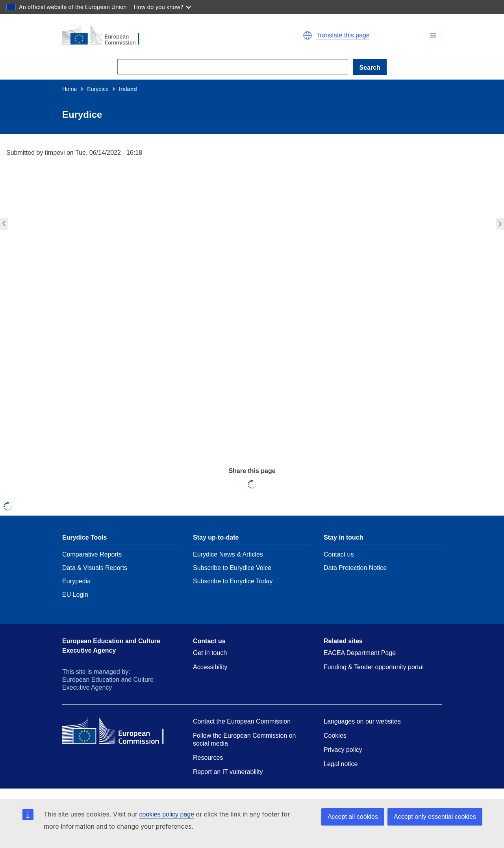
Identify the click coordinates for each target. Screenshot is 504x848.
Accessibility (210, 667)
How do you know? (163, 7)
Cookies (335, 736)
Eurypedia (76, 581)
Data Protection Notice (355, 568)
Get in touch (210, 653)
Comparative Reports (92, 554)
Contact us (339, 554)
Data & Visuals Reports (95, 568)
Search (370, 68)
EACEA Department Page (360, 653)
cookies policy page (167, 814)
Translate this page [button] (343, 35)
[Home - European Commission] (154, 35)
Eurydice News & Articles (228, 554)
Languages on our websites (362, 721)
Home (69, 89)
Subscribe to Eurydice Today (233, 581)
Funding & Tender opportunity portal (374, 667)
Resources (208, 758)
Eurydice (98, 89)
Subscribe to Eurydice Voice (232, 568)
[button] (433, 35)
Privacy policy (343, 750)
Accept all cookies (353, 817)
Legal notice (341, 764)
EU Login (75, 595)
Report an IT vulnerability (228, 772)
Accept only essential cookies (435, 817)
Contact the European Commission (242, 721)
